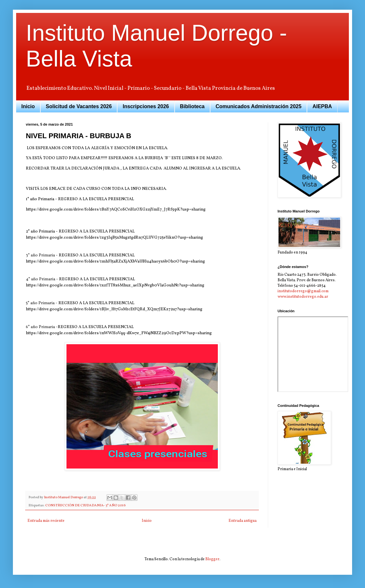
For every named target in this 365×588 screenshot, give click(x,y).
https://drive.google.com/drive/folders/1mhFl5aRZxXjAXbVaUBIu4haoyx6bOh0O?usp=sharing (115, 261)
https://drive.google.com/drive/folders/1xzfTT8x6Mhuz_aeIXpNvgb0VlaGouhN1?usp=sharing (115, 285)
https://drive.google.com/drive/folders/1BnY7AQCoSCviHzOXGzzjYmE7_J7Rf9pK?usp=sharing (116, 209)
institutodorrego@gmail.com (303, 291)
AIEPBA (322, 106)
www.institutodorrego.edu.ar (303, 297)
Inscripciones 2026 (146, 106)
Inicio (28, 106)
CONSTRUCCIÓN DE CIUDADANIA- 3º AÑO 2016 (85, 505)
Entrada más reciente (46, 521)
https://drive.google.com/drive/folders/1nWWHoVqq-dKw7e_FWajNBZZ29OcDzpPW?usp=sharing (119, 333)
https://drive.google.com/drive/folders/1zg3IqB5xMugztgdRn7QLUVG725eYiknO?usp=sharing (114, 237)
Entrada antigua (243, 521)
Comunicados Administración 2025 (259, 106)
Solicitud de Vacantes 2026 (79, 106)
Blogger (212, 559)
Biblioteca (192, 106)
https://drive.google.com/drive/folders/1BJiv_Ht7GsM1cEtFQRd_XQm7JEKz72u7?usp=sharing (114, 309)
